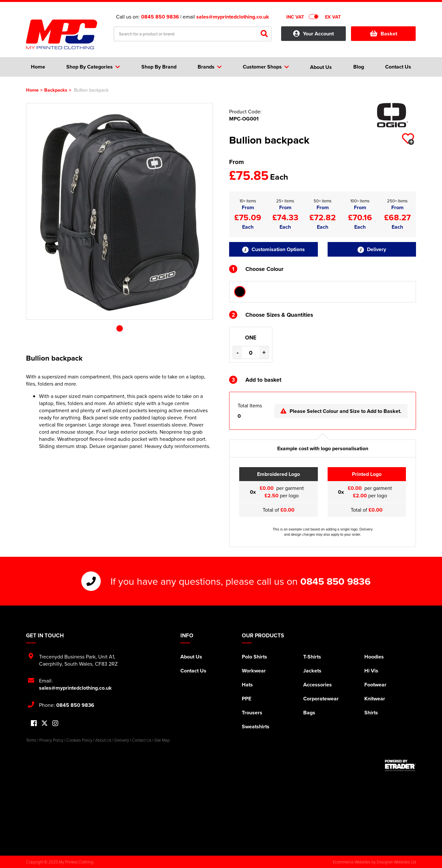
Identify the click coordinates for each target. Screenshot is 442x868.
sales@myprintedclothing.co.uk (233, 17)
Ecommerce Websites (352, 862)
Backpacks (56, 90)
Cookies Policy (79, 740)
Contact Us (193, 671)
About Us (191, 657)
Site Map (162, 740)
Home (32, 90)
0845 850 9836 (160, 17)
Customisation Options (273, 249)
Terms (31, 740)
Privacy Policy (51, 740)
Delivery (372, 249)
